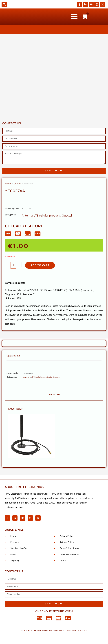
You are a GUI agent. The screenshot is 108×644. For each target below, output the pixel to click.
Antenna (27, 215)
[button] (4, 4)
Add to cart (40, 265)
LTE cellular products (47, 215)
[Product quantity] (13, 265)
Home (8, 184)
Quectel (17, 184)
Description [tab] (54, 394)
